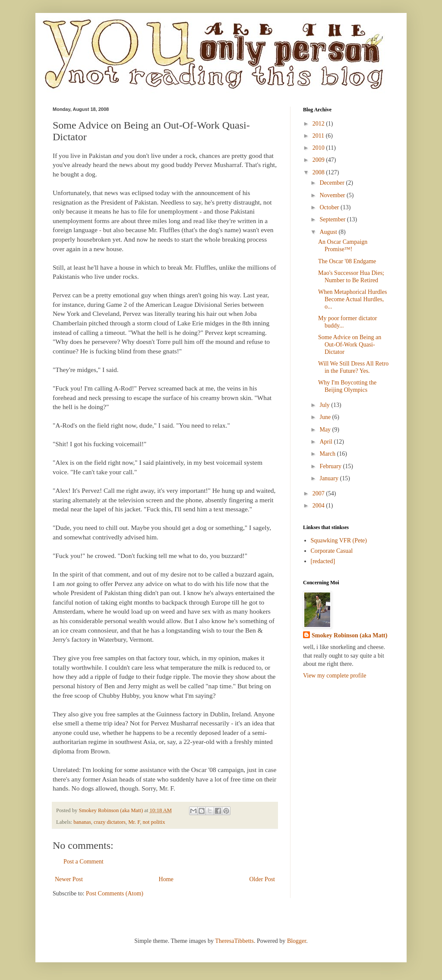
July (325, 405)
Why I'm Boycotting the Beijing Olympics (347, 386)
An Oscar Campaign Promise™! (343, 246)
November (333, 195)
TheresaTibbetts (234, 941)
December (333, 183)
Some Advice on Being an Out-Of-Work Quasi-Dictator (350, 345)
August (329, 232)
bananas (82, 822)
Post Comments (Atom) (115, 893)
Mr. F (134, 822)
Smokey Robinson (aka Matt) (349, 635)
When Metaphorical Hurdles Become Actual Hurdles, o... (352, 299)
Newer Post (69, 879)
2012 (319, 124)
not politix (154, 822)
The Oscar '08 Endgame (347, 261)
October (330, 207)
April (327, 442)
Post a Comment (84, 862)
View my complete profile (335, 676)
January (330, 478)
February (331, 466)
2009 (319, 160)
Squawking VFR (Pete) (339, 540)
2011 (319, 136)
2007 (319, 493)
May (326, 430)
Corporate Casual (332, 551)
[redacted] (323, 561)
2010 (319, 148)
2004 (319, 506)
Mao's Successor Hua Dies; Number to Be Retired (351, 277)
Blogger (297, 941)
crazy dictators (110, 822)
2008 (319, 172)
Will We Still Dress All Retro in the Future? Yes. (353, 367)
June (326, 417)
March (328, 454)
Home (166, 879)
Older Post (262, 879)
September (333, 219)
